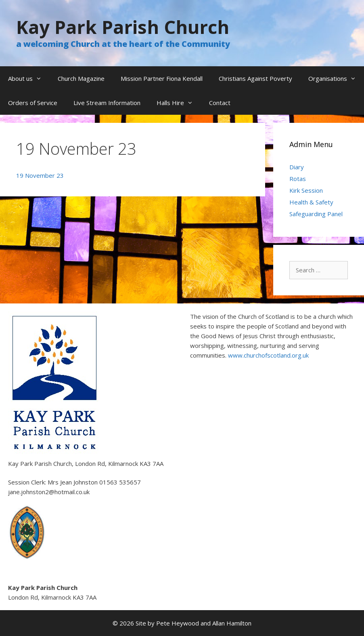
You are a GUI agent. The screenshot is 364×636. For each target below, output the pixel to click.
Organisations (336, 78)
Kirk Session (306, 190)
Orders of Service (33, 103)
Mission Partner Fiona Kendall (162, 78)
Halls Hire (179, 103)
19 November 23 (40, 175)
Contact (220, 103)
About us (29, 78)
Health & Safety (311, 202)
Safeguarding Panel (316, 214)
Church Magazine (81, 78)
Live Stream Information (107, 103)
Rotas (298, 179)
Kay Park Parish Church (123, 27)
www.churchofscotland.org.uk (268, 355)
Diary (297, 167)
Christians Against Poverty (255, 78)
